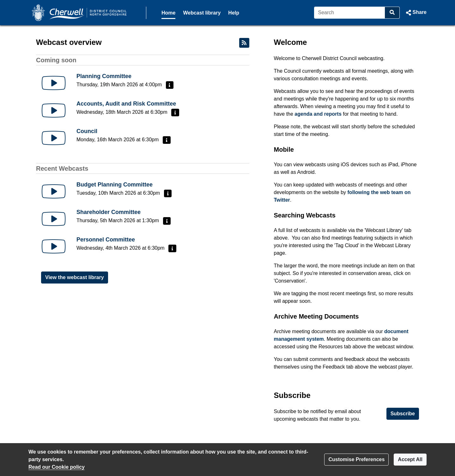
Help (234, 13)
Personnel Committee (106, 240)
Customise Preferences (356, 459)
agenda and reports (318, 114)
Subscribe (403, 414)
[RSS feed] (244, 43)
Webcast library (202, 13)
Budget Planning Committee (115, 185)
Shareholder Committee (109, 212)
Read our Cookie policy (57, 467)
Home (168, 13)
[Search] (350, 13)
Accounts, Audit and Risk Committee (126, 104)
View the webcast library (75, 277)
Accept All (410, 459)
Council (87, 131)
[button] (416, 13)
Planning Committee (104, 76)
